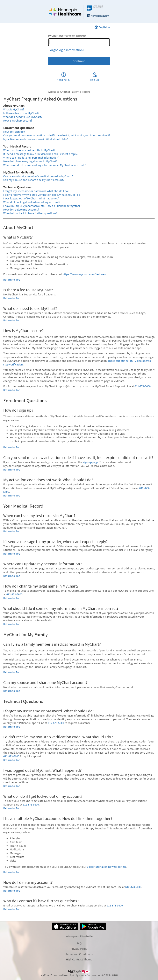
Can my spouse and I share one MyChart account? (34, 180)
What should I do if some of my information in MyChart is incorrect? (44, 165)
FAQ (79, 943)
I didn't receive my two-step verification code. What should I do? (42, 195)
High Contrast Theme (79, 959)
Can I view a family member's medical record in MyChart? (38, 176)
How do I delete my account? (21, 210)
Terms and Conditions (79, 954)
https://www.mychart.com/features (84, 274)
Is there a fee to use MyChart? (21, 113)
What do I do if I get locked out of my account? (32, 202)
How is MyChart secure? (18, 121)
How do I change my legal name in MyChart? (30, 161)
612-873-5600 (143, 386)
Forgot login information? (66, 50)
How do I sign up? (14, 132)
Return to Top (12, 280)
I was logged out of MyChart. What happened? (31, 198)
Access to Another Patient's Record (69, 92)
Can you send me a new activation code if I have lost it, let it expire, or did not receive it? (57, 135)
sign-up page (91, 462)
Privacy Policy (79, 949)
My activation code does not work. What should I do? (36, 139)
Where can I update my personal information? (31, 158)
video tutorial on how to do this (106, 867)
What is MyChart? (14, 109)
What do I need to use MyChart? (23, 117)
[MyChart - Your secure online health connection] (79, 12)
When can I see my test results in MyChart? (29, 150)
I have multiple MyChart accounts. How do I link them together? (42, 206)
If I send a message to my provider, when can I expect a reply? (41, 154)
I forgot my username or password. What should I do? (36, 191)
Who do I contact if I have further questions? (30, 213)
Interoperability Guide (79, 936)
